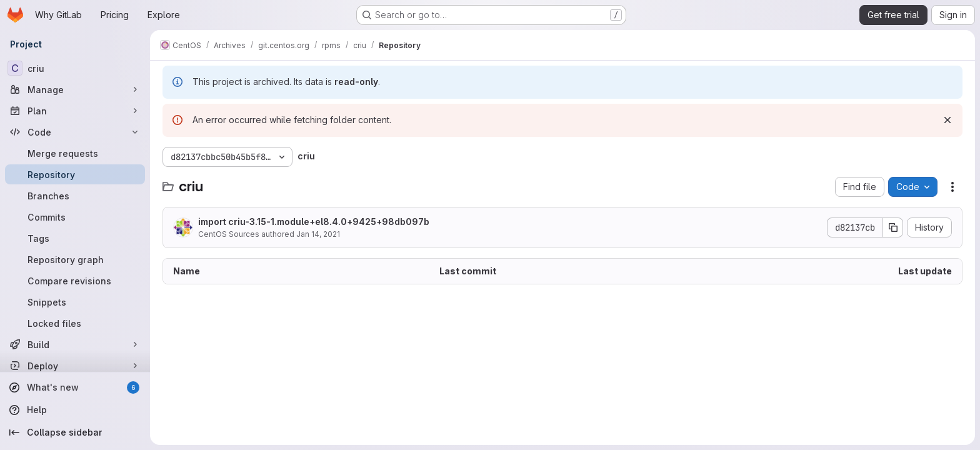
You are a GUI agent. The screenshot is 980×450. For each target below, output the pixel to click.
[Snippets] (75, 302)
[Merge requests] (75, 153)
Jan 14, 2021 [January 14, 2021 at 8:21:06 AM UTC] (318, 234)
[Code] (75, 132)
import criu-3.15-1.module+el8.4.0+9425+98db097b (314, 222)
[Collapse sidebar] (75, 432)
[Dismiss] (947, 120)
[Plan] (75, 111)
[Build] (75, 344)
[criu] (75, 68)
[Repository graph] (75, 259)
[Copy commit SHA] (893, 227)
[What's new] (75, 387)
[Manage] (75, 89)
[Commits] (75, 217)
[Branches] (75, 196)
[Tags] (75, 238)
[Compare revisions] (75, 281)
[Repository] (75, 174)
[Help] (75, 410)
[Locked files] (75, 323)
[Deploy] (75, 366)
